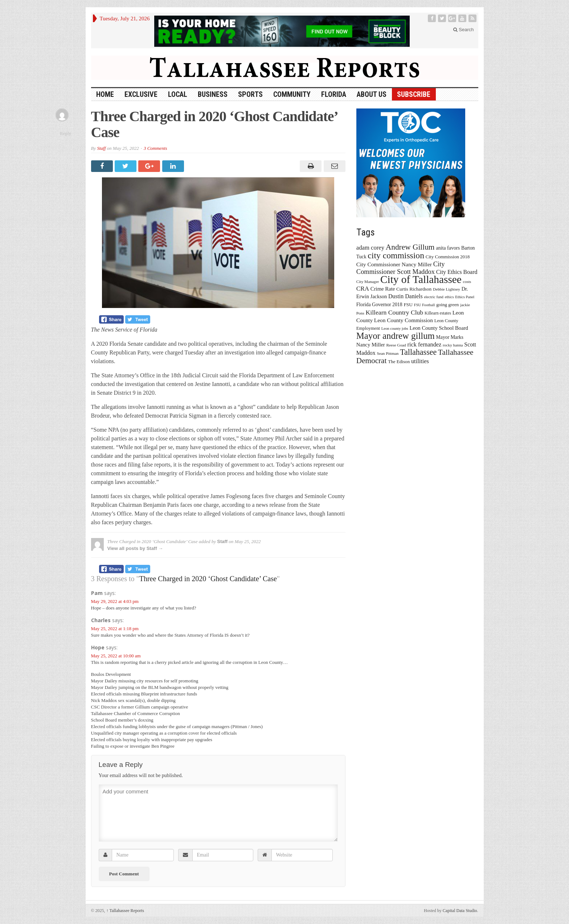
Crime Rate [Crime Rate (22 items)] (383, 289)
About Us (372, 94)
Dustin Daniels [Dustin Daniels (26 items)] (406, 296)
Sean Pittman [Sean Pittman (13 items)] (388, 353)
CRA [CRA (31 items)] (363, 289)
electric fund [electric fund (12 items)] (434, 297)
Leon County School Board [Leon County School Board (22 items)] (439, 328)
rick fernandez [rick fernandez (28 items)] (425, 344)
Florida (334, 94)
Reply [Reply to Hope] (66, 133)
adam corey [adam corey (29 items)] (370, 248)
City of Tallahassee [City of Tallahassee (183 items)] (421, 279)
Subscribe (414, 94)
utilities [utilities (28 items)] (420, 361)
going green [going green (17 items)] (447, 305)
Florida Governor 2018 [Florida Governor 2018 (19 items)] (379, 305)
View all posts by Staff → (135, 548)
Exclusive (141, 94)
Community (292, 94)
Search (464, 30)
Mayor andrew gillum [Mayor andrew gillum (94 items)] (396, 336)
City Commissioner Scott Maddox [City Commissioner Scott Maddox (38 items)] (401, 268)
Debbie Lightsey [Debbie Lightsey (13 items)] (447, 289)
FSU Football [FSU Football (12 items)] (425, 305)
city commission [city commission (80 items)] (396, 255)
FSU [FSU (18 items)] (408, 305)
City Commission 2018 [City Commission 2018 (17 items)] (448, 257)
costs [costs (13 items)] (467, 282)
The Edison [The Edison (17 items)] (399, 362)
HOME (105, 94)
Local (178, 94)
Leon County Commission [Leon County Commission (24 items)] (404, 320)
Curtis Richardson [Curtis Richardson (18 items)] (414, 289)
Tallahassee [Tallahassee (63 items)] (418, 352)
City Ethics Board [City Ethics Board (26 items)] (457, 272)
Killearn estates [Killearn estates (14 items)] (438, 313)
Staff (101, 148)
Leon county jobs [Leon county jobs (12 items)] (395, 328)
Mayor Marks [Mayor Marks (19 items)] (450, 337)
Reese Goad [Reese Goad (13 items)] (396, 345)
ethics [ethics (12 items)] (449, 297)
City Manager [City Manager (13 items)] (368, 282)
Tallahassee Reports (125, 911)
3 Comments (155, 148)
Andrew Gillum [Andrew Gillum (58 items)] (410, 247)
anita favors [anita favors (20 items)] (448, 248)
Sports (250, 94)
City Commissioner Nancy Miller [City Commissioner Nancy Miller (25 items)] (394, 264)
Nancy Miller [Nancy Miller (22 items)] (371, 345)
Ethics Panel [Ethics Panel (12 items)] (465, 297)
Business (213, 94)
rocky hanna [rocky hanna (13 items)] (453, 345)
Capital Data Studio (460, 911)
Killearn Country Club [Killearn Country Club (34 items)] (395, 312)
